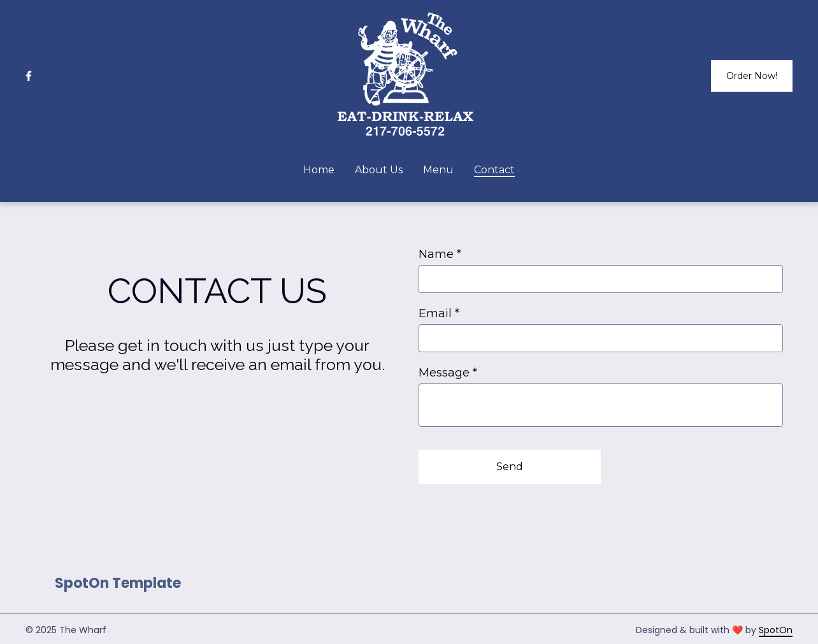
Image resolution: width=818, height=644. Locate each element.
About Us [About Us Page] (379, 170)
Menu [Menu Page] (438, 170)
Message (448, 373)
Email (439, 313)
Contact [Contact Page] (494, 170)
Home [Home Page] (319, 170)
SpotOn (776, 630)
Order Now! (752, 76)
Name (440, 254)
